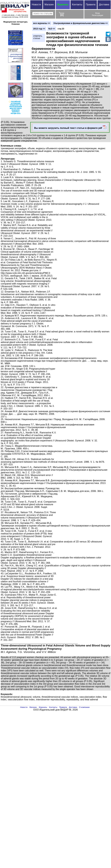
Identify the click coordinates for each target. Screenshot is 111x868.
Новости (36, 5)
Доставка (104, 5)
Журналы (63, 5)
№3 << (52, 29)
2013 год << (39, 29)
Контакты (77, 5)
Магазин (49, 5)
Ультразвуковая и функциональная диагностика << (81, 23)
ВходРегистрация (98, 14)
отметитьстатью (38, 37)
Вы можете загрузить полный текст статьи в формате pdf (70, 127)
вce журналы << (42, 23)
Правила (91, 5)
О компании (84, 707)
